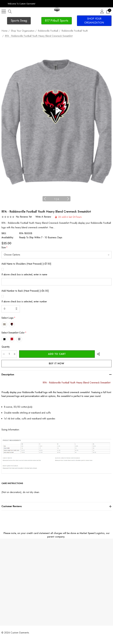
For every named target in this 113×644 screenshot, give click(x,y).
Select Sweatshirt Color (14, 333)
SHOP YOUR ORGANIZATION (94, 21)
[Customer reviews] (56, 506)
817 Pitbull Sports (57, 21)
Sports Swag (19, 21)
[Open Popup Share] (98, 354)
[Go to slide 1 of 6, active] (57, 199)
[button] (19, 21)
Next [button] (65, 199)
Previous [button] (48, 199)
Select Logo (8, 318)
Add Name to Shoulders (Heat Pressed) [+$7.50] (26, 264)
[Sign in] (102, 11)
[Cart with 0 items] (108, 11)
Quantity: (6, 347)
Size (4, 248)
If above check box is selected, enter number (24, 302)
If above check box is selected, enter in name (24, 274)
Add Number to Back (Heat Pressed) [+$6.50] (25, 291)
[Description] (56, 375)
